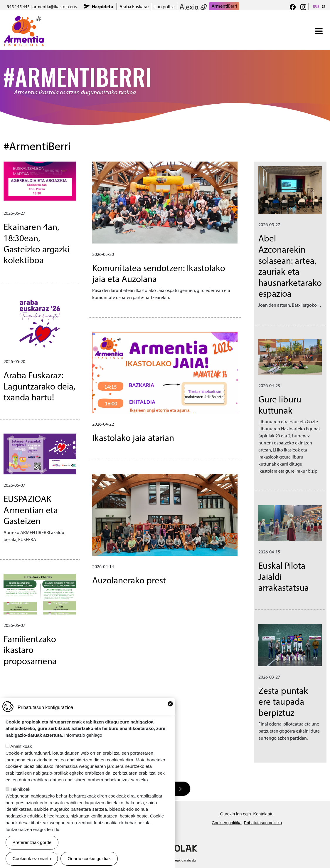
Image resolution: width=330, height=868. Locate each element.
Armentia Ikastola (24, 20)
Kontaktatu (264, 814)
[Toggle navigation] (319, 31)
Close (170, 704)
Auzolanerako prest (129, 580)
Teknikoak (21, 789)
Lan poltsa (165, 6)
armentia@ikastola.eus (55, 6)
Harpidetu (102, 6)
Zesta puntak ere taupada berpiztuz (283, 701)
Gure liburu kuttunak (280, 404)
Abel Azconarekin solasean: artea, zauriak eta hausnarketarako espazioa (290, 266)
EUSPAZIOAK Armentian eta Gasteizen (31, 509)
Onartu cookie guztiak (89, 858)
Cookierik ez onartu (32, 858)
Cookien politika (227, 823)
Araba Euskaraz (134, 6)
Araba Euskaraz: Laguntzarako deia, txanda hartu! (39, 386)
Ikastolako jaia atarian (133, 437)
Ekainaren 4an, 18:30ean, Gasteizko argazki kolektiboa (37, 243)
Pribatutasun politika (263, 823)
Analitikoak (21, 746)
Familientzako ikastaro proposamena (30, 650)
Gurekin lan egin (236, 814)
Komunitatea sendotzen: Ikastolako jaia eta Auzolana (159, 273)
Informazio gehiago (83, 735)
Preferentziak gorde (32, 842)
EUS (316, 6)
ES (323, 6)
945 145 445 (18, 6)
